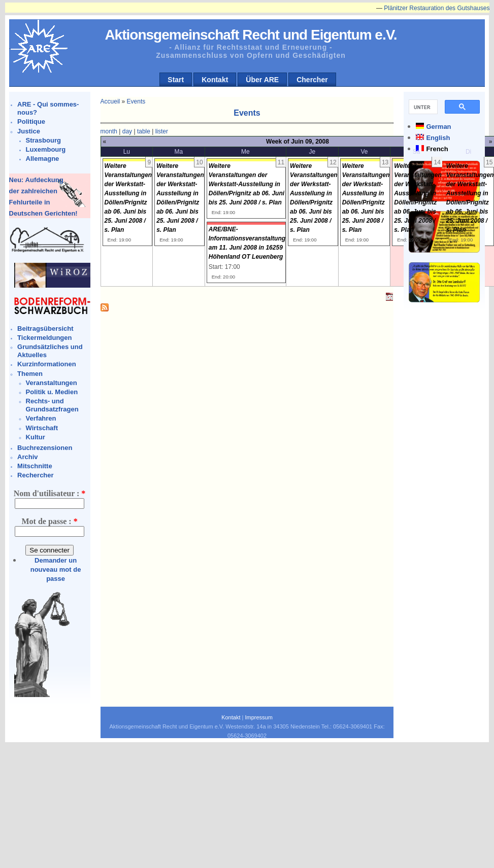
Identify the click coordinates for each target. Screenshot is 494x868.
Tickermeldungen (44, 338)
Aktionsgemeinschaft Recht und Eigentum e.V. (251, 35)
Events (136, 101)
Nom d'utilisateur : (50, 493)
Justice (29, 131)
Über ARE (262, 80)
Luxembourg (46, 149)
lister (162, 131)
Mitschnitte (35, 466)
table (144, 131)
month (109, 131)
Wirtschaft (42, 428)
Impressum (258, 717)
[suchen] (422, 107)
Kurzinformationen (47, 364)
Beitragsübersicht (45, 328)
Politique (31, 121)
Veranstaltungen (52, 383)
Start (176, 80)
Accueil (110, 101)
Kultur (36, 437)
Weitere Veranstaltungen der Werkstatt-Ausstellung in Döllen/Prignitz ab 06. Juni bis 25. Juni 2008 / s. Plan (246, 184)
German (438, 127)
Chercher (312, 80)
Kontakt (215, 80)
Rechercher (36, 475)
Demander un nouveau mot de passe (56, 569)
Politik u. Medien (52, 392)
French (437, 149)
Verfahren (41, 418)
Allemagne (43, 159)
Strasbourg (43, 140)
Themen (30, 374)
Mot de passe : (49, 521)
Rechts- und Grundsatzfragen (52, 405)
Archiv (27, 457)
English (438, 138)
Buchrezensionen (45, 448)
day (127, 131)
